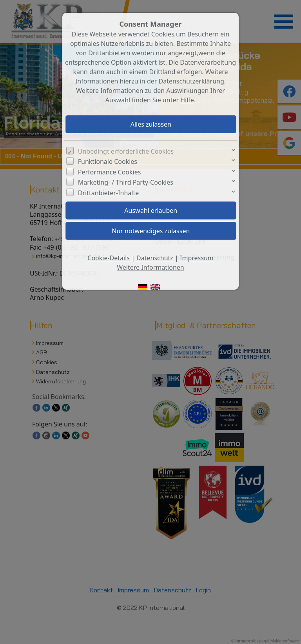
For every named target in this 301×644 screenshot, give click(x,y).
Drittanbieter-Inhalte (109, 193)
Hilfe (187, 100)
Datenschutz (155, 258)
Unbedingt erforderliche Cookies (126, 151)
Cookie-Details (109, 258)
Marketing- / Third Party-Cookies (126, 182)
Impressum (197, 258)
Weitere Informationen (150, 267)
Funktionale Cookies (108, 161)
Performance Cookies (110, 172)
